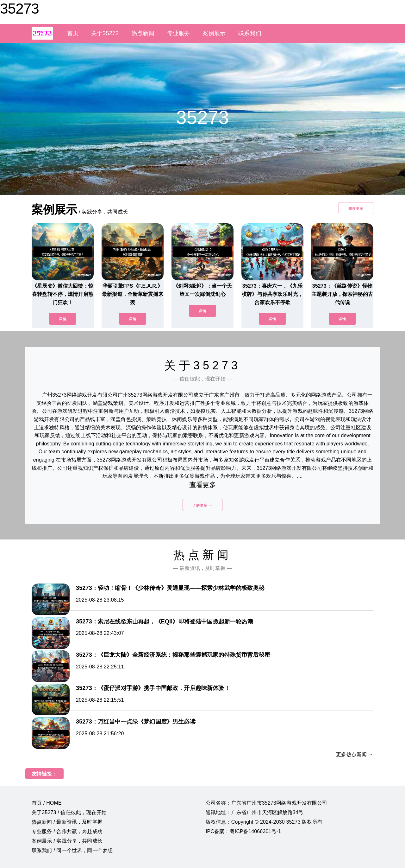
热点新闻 (143, 33)
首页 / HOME (47, 803)
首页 (73, 33)
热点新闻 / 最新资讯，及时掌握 (67, 822)
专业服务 (179, 33)
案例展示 (214, 33)
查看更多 (203, 485)
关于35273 (105, 33)
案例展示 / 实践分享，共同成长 (67, 841)
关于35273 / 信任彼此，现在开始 (69, 812)
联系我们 (250, 33)
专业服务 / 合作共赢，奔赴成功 (67, 831)
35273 (19, 9)
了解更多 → (202, 505)
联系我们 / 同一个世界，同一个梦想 (72, 850)
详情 (63, 319)
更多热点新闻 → (355, 754)
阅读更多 (356, 208)
